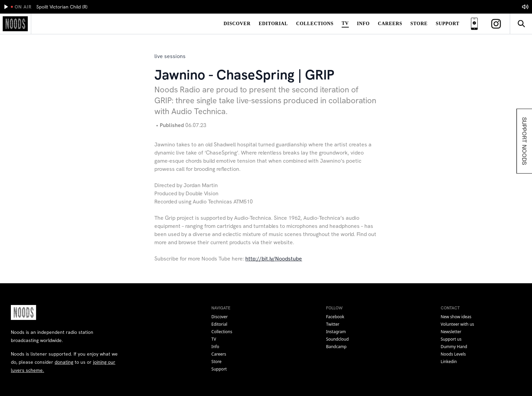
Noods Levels (453, 354)
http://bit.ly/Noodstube (274, 259)
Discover (237, 24)
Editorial (273, 24)
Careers (390, 24)
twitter (333, 324)
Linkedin (449, 362)
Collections (315, 24)
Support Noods (525, 141)
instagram (336, 332)
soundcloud (337, 339)
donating (64, 362)
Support (448, 24)
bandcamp (336, 347)
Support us (451, 339)
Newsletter (451, 332)
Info (363, 24)
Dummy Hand (454, 347)
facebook (335, 317)
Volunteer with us (458, 324)
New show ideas (456, 317)
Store (419, 24)
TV (345, 23)
